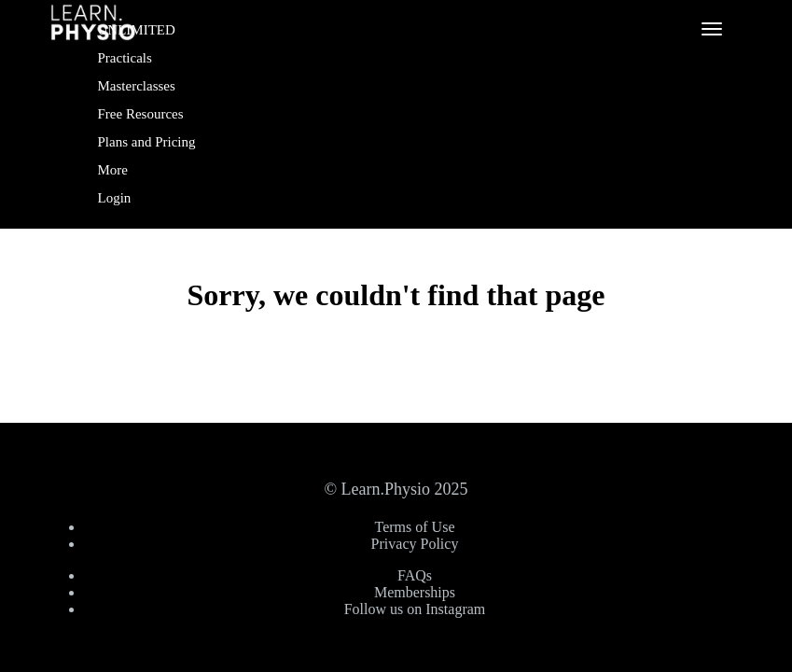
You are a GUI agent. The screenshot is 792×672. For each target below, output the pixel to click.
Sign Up (130, 250)
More (115, 170)
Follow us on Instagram (415, 609)
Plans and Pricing (147, 142)
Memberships (415, 592)
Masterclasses (137, 86)
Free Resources (141, 114)
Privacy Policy (415, 544)
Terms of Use (415, 527)
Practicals (125, 58)
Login (115, 198)
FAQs (415, 575)
